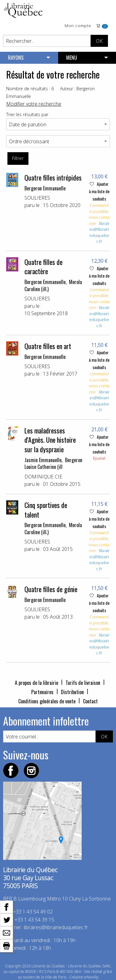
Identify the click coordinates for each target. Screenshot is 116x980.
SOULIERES (37, 198)
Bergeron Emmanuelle (45, 188)
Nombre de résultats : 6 (30, 89)
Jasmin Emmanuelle (43, 460)
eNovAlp (91, 977)
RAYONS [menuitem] (16, 58)
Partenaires (42, 692)
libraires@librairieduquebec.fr (100, 232)
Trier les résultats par (27, 114)
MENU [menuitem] (72, 58)
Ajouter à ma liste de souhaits (99, 191)
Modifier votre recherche (34, 104)
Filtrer (18, 158)
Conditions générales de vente (47, 701)
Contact (90, 701)
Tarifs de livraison (83, 683)
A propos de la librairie (37, 683)
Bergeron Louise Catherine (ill (53, 463)
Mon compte (78, 26)
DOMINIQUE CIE (43, 477)
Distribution (72, 692)
